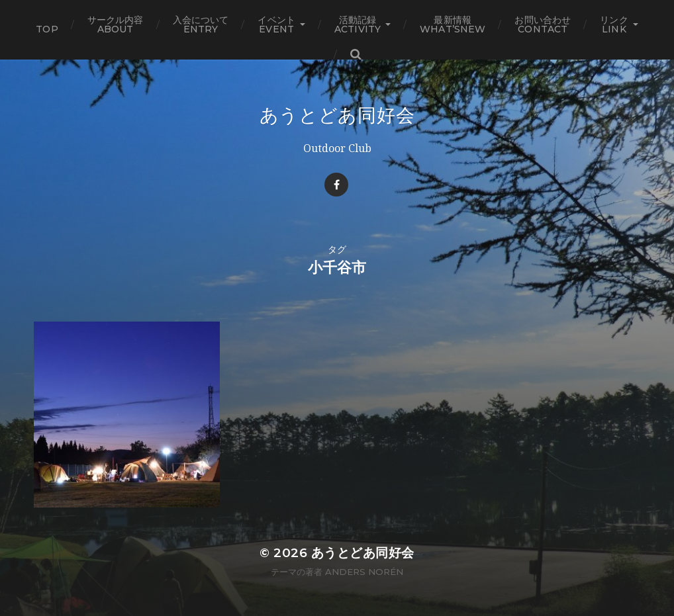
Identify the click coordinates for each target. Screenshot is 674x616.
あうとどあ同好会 (337, 115)
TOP (47, 29)
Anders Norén (364, 572)
